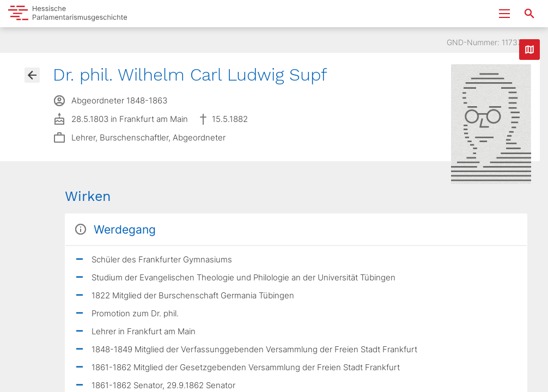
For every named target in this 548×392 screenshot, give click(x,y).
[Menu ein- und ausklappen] (504, 14)
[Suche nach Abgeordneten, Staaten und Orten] (529, 14)
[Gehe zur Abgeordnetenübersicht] (32, 75)
